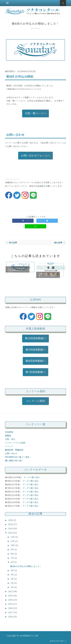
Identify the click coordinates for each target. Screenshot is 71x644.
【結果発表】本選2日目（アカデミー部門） (48, 275)
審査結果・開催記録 (14, 450)
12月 (13, 537)
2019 (11, 604)
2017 (11, 612)
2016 (11, 617)
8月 (12, 554)
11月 (13, 541)
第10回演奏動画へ (35, 338)
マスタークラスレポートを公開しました (17, 269)
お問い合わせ (11, 453)
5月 (12, 570)
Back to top (58, 641)
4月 (12, 575)
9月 (12, 549)
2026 (11, 520)
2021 (11, 596)
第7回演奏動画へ (35, 372)
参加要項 (9, 432)
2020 (11, 600)
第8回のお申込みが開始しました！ (26, 566)
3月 (12, 579)
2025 (11, 524)
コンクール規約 (37, 401)
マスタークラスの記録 (15, 443)
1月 (12, 587)
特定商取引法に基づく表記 (17, 457)
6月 (12, 562)
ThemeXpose (46, 636)
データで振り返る (32, 477)
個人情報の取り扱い (14, 461)
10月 (13, 545)
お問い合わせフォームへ (35, 155)
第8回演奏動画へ (35, 361)
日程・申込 (10, 439)
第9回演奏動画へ (36, 349)
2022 (11, 591)
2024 (11, 528)
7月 (12, 558)
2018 (11, 608)
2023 (11, 533)
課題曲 (8, 436)
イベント (9, 446)
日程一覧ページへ (35, 113)
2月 (12, 583)
